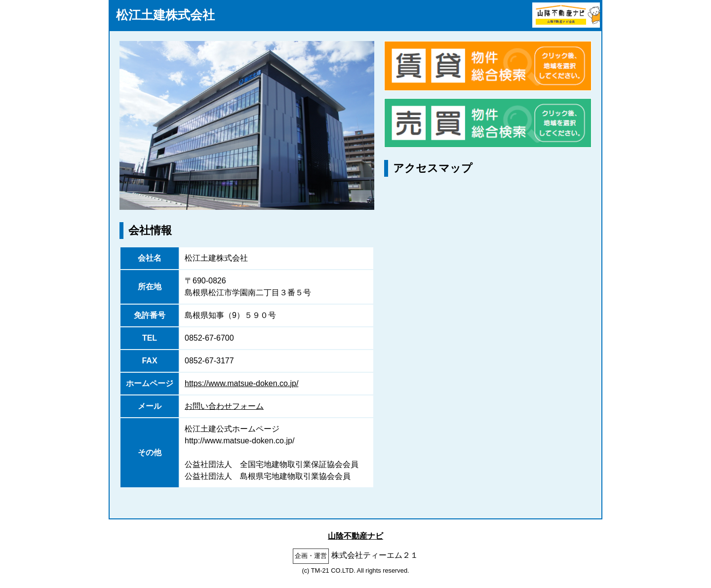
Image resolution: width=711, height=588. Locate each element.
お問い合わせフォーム (224, 406)
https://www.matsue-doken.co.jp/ (241, 383)
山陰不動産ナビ (355, 536)
